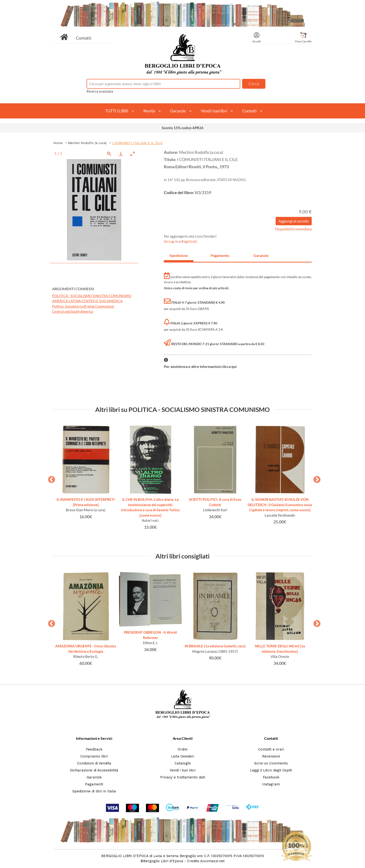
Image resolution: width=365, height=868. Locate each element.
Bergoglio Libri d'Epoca (163, 861)
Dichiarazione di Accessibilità (94, 770)
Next (315, 478)
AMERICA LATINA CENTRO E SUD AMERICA (87, 301)
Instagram (271, 784)
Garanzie (178, 111)
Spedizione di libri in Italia (94, 791)
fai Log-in (171, 241)
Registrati (189, 241)
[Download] (121, 154)
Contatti (84, 38)
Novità (149, 111)
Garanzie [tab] (261, 255)
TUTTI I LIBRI (117, 111)
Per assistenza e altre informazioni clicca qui (200, 366)
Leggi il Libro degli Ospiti (271, 770)
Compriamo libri (94, 756)
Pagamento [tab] (220, 255)
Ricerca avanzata (100, 91)
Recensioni (271, 756)
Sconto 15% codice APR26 (183, 128)
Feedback (94, 749)
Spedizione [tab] (179, 255)
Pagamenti (94, 784)
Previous (50, 478)
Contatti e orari (271, 749)
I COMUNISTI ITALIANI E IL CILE (137, 143)
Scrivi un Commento (271, 763)
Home (58, 143)
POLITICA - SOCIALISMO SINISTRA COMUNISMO (92, 296)
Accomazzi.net (212, 861)
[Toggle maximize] (132, 154)
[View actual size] (109, 154)
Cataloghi (183, 763)
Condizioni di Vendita (94, 763)
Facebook (271, 777)
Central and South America (73, 311)
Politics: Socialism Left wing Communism (83, 306)
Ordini (182, 749)
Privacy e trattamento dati (183, 777)
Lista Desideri (183, 756)
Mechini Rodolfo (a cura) (87, 143)
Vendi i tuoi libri (214, 111)
